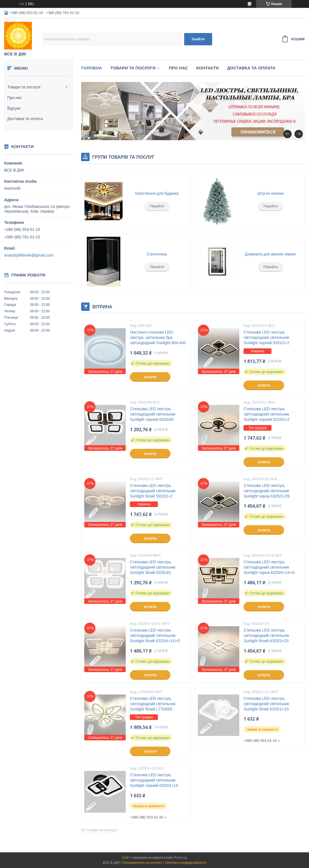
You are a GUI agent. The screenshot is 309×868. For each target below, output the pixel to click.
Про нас (15, 98)
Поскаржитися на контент (142, 863)
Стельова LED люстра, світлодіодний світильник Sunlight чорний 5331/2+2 (266, 337)
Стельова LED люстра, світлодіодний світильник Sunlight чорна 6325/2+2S (267, 491)
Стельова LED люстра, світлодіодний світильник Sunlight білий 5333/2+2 (153, 491)
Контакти (207, 68)
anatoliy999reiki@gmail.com (29, 255)
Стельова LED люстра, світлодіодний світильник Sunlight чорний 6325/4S (153, 414)
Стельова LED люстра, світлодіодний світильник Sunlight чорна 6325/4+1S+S (269, 567)
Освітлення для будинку (157, 193)
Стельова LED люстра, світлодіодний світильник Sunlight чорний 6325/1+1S (154, 780)
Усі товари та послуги (99, 830)
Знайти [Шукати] (198, 39)
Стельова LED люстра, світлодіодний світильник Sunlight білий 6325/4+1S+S (155, 635)
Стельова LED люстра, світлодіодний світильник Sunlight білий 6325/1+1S (266, 704)
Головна (92, 68)
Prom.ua (181, 858)
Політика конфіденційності (186, 863)
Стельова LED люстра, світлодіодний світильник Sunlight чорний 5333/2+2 (266, 414)
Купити (150, 377)
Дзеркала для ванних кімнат (271, 254)
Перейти (157, 206)
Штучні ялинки (271, 193)
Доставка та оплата (25, 119)
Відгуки (14, 108)
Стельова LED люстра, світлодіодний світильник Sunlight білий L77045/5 (153, 704)
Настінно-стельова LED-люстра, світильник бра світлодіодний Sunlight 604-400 (158, 337)
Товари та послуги (24, 87)
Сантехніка (157, 254)
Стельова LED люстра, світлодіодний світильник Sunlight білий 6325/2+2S (266, 635)
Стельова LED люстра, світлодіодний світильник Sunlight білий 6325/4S (153, 567)
